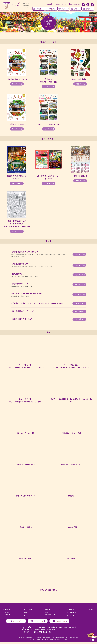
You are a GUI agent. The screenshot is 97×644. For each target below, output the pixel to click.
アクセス (58, 4)
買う (25, 615)
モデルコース (8, 615)
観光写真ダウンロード (50, 615)
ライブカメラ (65, 4)
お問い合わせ (74, 4)
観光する (7, 609)
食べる (26, 612)
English (49, 4)
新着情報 (71, 609)
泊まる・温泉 (28, 609)
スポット (7, 612)
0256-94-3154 (44, 632)
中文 (53, 4)
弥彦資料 (47, 609)
